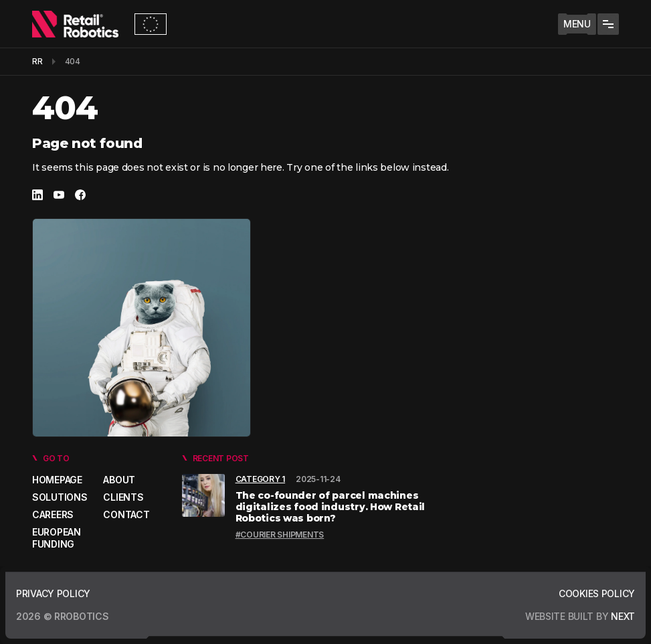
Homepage (57, 480)
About (119, 480)
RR (37, 61)
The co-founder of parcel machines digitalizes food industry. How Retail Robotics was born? (331, 507)
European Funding (57, 538)
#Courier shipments (280, 535)
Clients (123, 497)
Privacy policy (53, 593)
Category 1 (261, 479)
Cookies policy (597, 593)
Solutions (60, 497)
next (622, 616)
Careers (53, 514)
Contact (126, 514)
